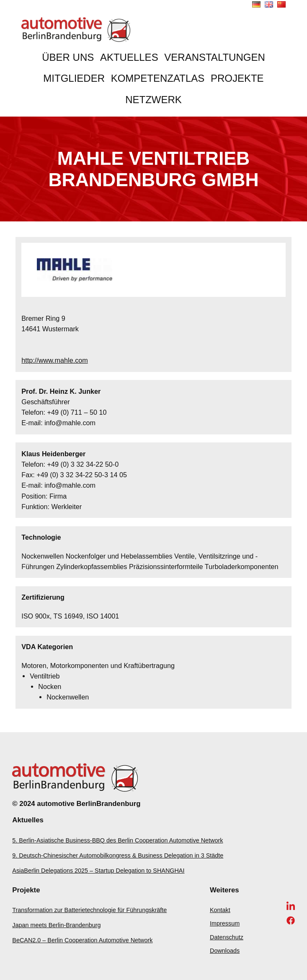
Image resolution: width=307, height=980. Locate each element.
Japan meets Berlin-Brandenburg (56, 925)
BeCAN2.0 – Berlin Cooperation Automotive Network (82, 940)
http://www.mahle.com (55, 360)
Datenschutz (227, 937)
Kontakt (220, 910)
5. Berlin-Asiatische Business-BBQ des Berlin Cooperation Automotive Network (117, 840)
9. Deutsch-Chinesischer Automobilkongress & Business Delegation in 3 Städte (118, 855)
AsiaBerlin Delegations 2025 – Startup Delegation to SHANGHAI (98, 871)
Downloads (225, 951)
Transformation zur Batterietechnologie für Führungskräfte (89, 910)
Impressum (225, 923)
